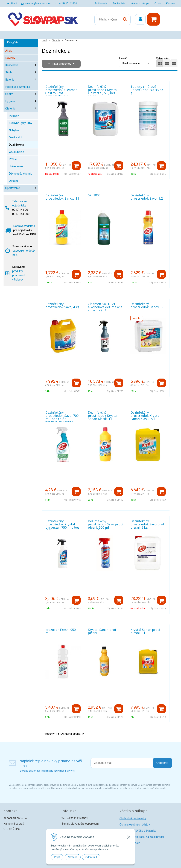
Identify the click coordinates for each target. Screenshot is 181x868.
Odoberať (162, 763)
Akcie (9, 51)
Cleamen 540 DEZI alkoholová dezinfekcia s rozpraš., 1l (105, 307)
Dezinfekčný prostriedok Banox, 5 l (147, 305)
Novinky (10, 58)
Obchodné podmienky (133, 818)
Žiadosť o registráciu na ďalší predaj (142, 837)
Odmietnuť (91, 857)
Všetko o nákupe (140, 4)
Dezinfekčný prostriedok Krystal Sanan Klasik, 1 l (103, 416)
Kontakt (170, 4)
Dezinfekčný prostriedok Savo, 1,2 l (148, 197)
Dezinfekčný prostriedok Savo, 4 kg (62, 305)
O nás (158, 4)
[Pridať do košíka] (76, 166)
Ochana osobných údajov (135, 825)
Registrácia (119, 4)
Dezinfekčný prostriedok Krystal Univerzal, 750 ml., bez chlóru (62, 526)
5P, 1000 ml (97, 195)
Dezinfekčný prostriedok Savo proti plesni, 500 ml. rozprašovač (105, 526)
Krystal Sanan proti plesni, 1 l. (103, 631)
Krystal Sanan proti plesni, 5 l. (145, 631)
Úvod (14, 4)
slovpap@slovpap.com (38, 4)
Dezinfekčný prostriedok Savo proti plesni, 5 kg (148, 524)
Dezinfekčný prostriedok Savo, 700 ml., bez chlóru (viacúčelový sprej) (62, 417)
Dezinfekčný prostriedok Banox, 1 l (62, 197)
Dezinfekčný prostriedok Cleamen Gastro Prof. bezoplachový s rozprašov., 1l (61, 93)
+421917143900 (68, 4)
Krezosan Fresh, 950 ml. (60, 631)
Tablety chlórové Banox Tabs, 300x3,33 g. (147, 90)
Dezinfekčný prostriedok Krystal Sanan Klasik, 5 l (145, 416)
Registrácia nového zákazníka (138, 831)
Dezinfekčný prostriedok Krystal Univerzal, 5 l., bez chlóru (103, 91)
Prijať (57, 857)
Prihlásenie (101, 4)
